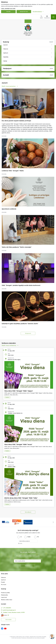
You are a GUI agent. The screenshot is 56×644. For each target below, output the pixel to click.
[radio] (19, 537)
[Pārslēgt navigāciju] (53, 17)
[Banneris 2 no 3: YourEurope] (17, 522)
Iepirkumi (3, 580)
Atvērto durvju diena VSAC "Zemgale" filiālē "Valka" (21, 498)
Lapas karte (4, 597)
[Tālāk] (53, 522)
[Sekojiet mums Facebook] (2, 629)
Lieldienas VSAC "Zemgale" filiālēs (13, 171)
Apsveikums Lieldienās (9, 209)
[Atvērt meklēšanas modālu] (41, 17)
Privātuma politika (5, 593)
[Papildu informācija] (8, 615)
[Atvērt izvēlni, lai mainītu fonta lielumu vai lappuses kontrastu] (47, 17)
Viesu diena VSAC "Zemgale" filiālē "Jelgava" (19, 391)
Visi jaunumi (28, 333)
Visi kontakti (8, 620)
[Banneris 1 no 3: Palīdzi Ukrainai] (6, 522)
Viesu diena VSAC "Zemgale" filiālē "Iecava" (18, 444)
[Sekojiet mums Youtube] (5, 628)
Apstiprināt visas (24, 12)
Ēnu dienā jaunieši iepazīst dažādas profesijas (16, 121)
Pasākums (7, 397)
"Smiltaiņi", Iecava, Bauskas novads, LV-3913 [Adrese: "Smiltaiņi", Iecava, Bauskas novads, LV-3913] (14, 612)
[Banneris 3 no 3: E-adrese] (28, 522)
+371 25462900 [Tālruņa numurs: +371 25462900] (7, 608)
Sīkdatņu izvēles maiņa (7, 600)
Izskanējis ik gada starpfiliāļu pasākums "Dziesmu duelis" (20, 324)
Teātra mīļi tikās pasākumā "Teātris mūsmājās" (17, 247)
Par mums (4, 585)
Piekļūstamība (4, 595)
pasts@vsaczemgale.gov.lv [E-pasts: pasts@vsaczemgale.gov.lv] (9, 610)
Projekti (3, 582)
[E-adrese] (4, 615)
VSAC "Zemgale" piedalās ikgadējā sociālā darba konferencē (21, 285)
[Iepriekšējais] (3, 522)
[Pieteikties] (27, 566)
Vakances (3, 577)
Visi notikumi (28, 512)
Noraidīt (8, 12)
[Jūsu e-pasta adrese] (27, 561)
